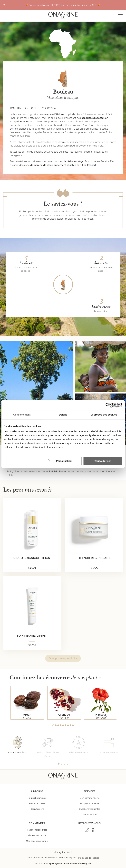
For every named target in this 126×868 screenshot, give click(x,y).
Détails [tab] (63, 415)
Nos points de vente (89, 803)
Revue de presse (37, 803)
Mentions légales (68, 858)
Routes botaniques (37, 798)
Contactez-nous (90, 815)
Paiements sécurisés (37, 830)
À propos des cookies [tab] (104, 415)
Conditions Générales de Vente (42, 858)
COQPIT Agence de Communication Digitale (69, 863)
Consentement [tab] (22, 415)
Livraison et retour (37, 835)
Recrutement (37, 809)
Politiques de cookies (89, 858)
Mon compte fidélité (90, 798)
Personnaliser (60, 461)
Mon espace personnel (37, 841)
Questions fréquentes (90, 809)
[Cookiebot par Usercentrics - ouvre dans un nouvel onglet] (108, 405)
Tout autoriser (103, 461)
